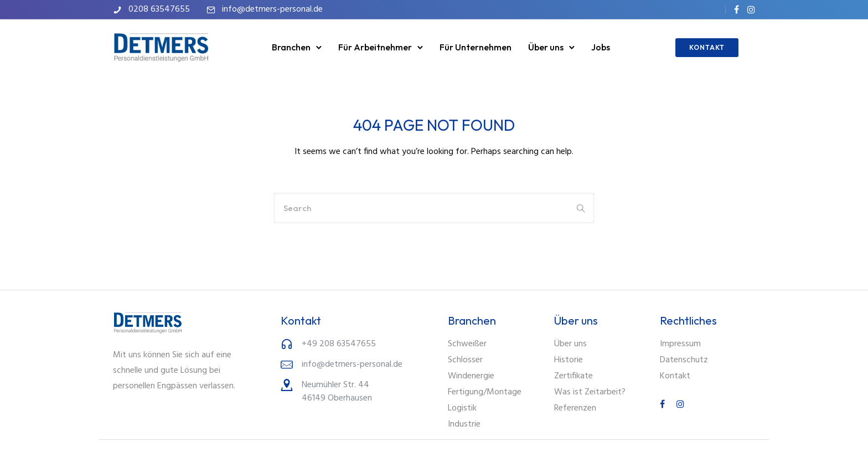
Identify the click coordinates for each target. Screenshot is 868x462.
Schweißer (467, 344)
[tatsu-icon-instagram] (751, 9)
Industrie (464, 424)
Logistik (462, 408)
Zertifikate (573, 376)
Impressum (680, 344)
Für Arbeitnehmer (375, 47)
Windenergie (471, 376)
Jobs (601, 47)
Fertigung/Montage (485, 392)
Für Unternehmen (476, 47)
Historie (569, 360)
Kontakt (675, 376)
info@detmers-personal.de (272, 9)
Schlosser (465, 360)
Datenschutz (684, 360)
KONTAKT (707, 47)
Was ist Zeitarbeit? (590, 392)
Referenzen (575, 408)
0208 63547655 (159, 9)
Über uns (546, 47)
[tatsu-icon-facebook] (737, 9)
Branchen (291, 47)
